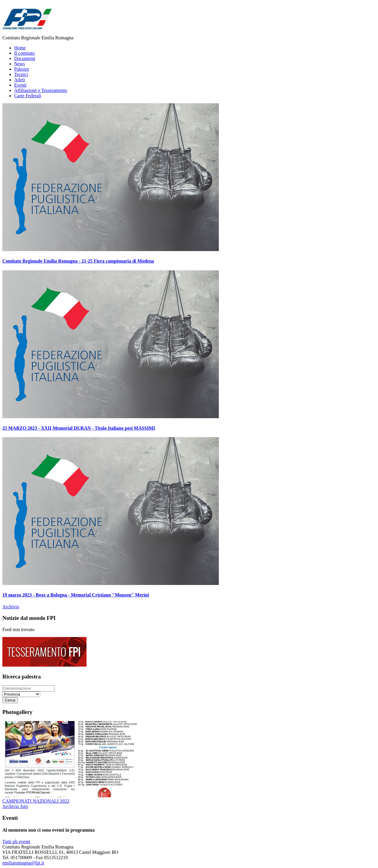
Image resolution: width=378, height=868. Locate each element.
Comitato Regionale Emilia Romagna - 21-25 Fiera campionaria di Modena (78, 261)
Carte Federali (28, 96)
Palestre (22, 69)
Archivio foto (15, 806)
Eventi (20, 85)
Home (20, 48)
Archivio (11, 607)
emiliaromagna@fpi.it (23, 863)
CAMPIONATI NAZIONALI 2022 (36, 801)
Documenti (25, 58)
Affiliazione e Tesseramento (41, 90)
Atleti (19, 80)
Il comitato (25, 53)
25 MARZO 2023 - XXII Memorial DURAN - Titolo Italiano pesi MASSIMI (79, 428)
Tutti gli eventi (16, 842)
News (19, 64)
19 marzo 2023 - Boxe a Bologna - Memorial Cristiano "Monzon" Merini (76, 595)
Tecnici (21, 74)
